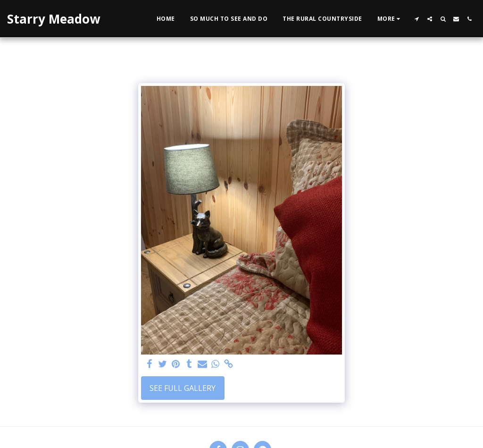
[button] (416, 19)
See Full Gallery (183, 388)
